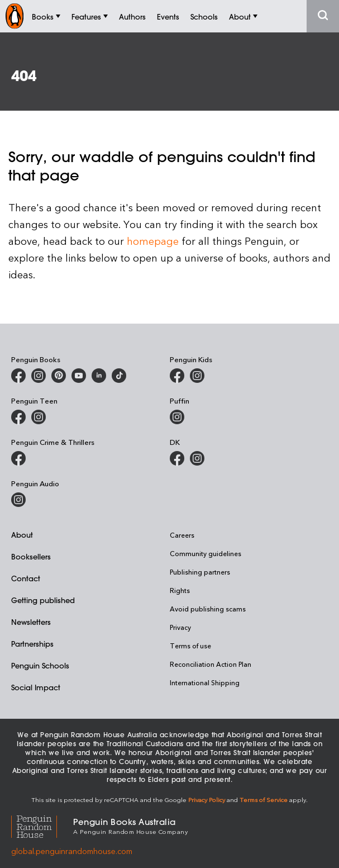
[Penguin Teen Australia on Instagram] (39, 417)
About (22, 535)
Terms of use (190, 646)
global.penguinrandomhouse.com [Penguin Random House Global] (72, 851)
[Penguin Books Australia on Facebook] (18, 376)
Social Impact (36, 687)
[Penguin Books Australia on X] (59, 376)
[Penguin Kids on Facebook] (177, 376)
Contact (26, 578)
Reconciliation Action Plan (211, 664)
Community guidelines (206, 553)
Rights (180, 590)
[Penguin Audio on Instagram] (18, 500)
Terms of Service (264, 800)
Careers (182, 535)
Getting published (43, 600)
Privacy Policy (207, 800)
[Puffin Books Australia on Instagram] (177, 417)
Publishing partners (200, 572)
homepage (153, 241)
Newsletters (31, 622)
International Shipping (205, 682)
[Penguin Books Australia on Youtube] (79, 376)
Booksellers (31, 556)
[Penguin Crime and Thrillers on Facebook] (18, 458)
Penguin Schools (40, 665)
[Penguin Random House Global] (42, 825)
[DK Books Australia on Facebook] (177, 458)
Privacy (180, 627)
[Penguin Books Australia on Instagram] (39, 376)
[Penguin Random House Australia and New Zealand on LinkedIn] (99, 376)
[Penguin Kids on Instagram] (197, 376)
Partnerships (32, 644)
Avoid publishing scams (208, 609)
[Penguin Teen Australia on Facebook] (18, 417)
